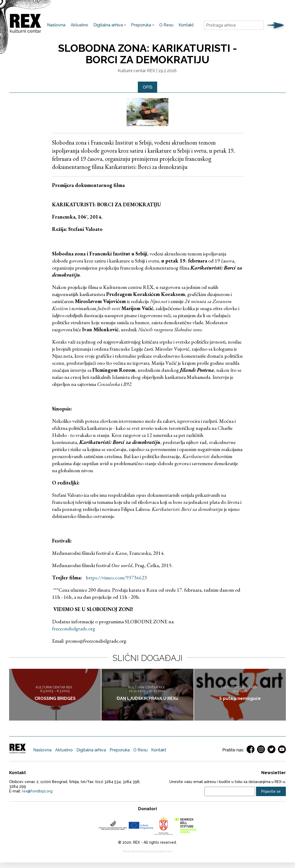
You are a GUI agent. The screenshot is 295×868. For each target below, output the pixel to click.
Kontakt (186, 25)
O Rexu (166, 25)
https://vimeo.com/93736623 (116, 578)
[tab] (148, 87)
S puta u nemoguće (240, 698)
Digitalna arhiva (107, 25)
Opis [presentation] (148, 87)
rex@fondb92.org (37, 791)
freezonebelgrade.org (74, 629)
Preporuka (140, 25)
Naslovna (56, 25)
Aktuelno (79, 25)
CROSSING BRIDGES (55, 698)
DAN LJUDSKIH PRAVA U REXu (147, 698)
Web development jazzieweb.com (148, 852)
